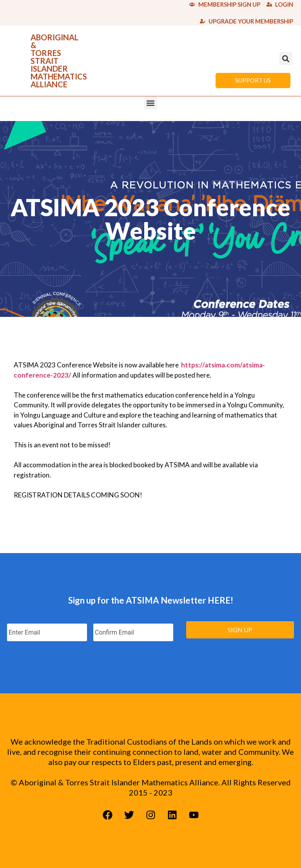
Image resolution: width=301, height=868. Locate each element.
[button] (286, 59)
